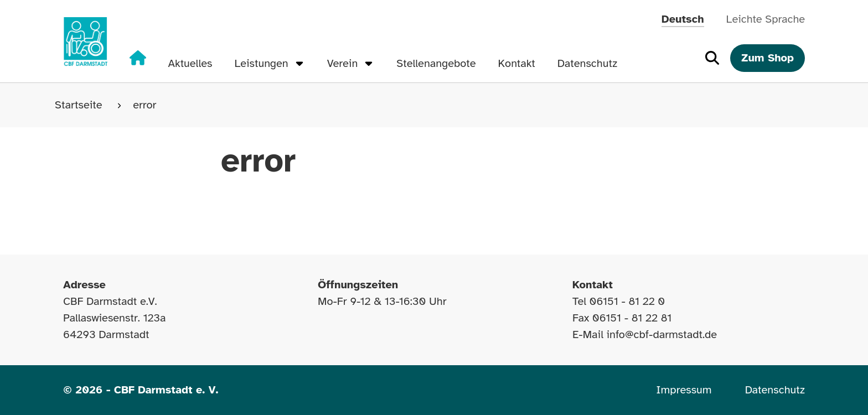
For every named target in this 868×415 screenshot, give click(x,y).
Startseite (80, 105)
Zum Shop (768, 58)
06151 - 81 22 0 (627, 301)
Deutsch (683, 19)
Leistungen (269, 63)
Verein (351, 63)
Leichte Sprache (766, 19)
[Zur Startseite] (85, 41)
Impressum (684, 390)
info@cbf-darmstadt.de (662, 334)
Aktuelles (190, 63)
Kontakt (517, 63)
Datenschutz (587, 63)
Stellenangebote (436, 63)
